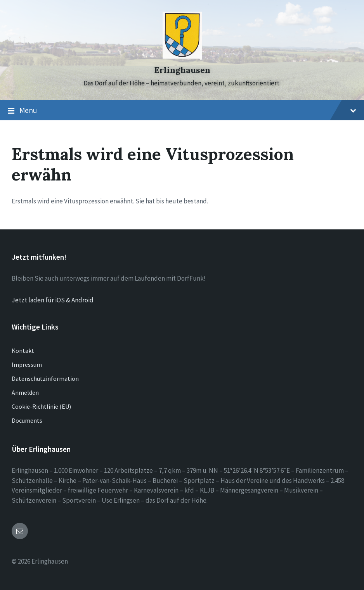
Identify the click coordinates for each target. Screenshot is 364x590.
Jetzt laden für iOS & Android (53, 300)
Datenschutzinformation (45, 378)
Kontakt (23, 351)
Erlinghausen (182, 70)
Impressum (27, 364)
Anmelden (25, 392)
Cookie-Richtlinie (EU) (41, 406)
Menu (182, 111)
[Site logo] (182, 56)
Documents (27, 420)
